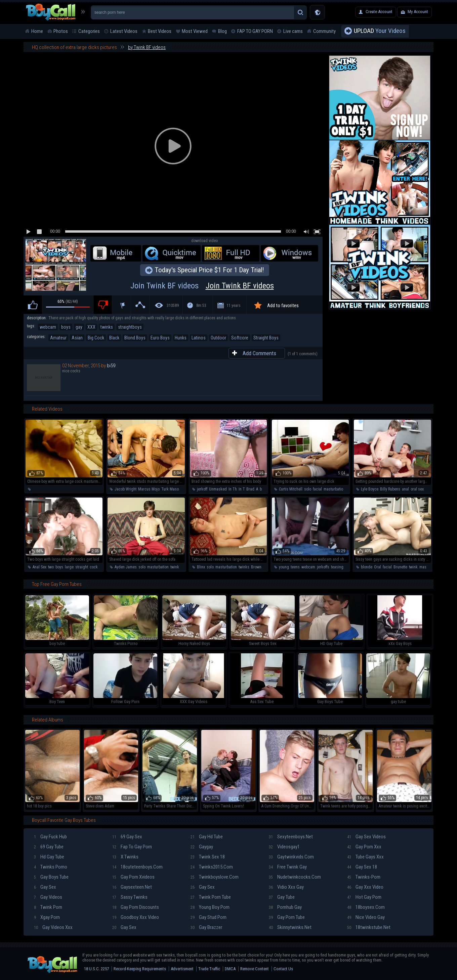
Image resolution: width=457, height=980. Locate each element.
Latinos (199, 338)
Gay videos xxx (53, 927)
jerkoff (202, 489)
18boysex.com (366, 907)
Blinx (201, 567)
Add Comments (259, 353)
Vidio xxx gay (286, 887)
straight (82, 567)
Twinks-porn (364, 877)
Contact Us (283, 969)
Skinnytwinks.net (290, 927)
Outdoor (218, 338)
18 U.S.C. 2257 (96, 969)
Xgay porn (47, 917)
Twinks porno (51, 867)
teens (295, 567)
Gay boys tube (51, 877)
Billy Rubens (390, 489)
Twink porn (48, 907)
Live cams (293, 31)
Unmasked (218, 489)
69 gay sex (127, 837)
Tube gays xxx (365, 857)
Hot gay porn (364, 897)
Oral (378, 567)
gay (79, 327)
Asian (77, 338)
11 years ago (234, 309)
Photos (61, 31)
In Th (233, 489)
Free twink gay (288, 867)
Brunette (400, 567)
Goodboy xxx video (136, 917)
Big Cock (96, 338)
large (69, 567)
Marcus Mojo (149, 489)
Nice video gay (366, 917)
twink (413, 567)
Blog (222, 31)
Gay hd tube (207, 837)
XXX (91, 327)
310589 (173, 306)
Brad (250, 489)
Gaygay (202, 847)
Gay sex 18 (362, 867)
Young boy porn (210, 907)
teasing (337, 567)
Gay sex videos (366, 837)
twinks (107, 327)
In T (242, 489)
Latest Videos (124, 31)
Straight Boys (266, 338)
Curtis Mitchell (291, 489)
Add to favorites (283, 306)
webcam (48, 327)
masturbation (334, 489)
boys (66, 327)
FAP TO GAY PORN (255, 31)
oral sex (417, 489)
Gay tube (282, 897)
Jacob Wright (126, 489)
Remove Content (255, 969)
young (284, 567)
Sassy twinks (130, 897)
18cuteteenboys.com (137, 867)
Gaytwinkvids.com (291, 857)
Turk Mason (171, 489)
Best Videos (160, 31)
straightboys (130, 327)
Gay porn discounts (136, 907)
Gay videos (48, 897)
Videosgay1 (284, 847)
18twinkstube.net (369, 927)
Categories (89, 31)
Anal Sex (39, 567)
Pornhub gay (285, 907)
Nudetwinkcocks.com (295, 877)
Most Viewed (195, 31)
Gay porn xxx (364, 847)
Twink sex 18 (208, 857)
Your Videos (380, 31)
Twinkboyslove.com (215, 877)
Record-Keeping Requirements (140, 969)
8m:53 (201, 306)
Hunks (181, 338)
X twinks (125, 857)
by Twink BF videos (147, 47)
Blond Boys (135, 338)
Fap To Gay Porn (132, 847)
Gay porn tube (287, 917)
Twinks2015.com (212, 867)
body (264, 489)
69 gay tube (49, 847)
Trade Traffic (209, 969)
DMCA (230, 969)
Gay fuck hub (50, 837)
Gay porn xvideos (133, 877)
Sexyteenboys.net (291, 837)
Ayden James (126, 567)
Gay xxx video (365, 887)
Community (324, 31)
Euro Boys (160, 338)
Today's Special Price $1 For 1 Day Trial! (209, 270)
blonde (367, 567)
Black (114, 338)
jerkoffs (323, 567)
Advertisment (182, 969)
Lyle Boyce (370, 489)
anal (405, 489)
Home (37, 31)
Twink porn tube (211, 897)
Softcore (240, 338)
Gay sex (45, 887)
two (51, 567)
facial (317, 489)
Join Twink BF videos (205, 286)
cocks (95, 567)
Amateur (58, 338)
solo (308, 489)
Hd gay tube (49, 857)
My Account (418, 12)
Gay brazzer (206, 927)
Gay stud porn (209, 917)
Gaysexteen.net (132, 887)
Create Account (379, 12)
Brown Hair (260, 567)
